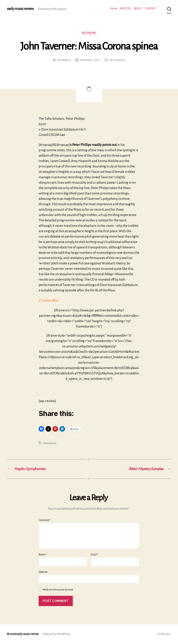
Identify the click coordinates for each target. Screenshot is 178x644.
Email (95, 555)
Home (114, 9)
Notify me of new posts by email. (58, 590)
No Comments (117, 60)
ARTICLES (125, 9)
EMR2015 (65, 60)
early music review (20, 9)
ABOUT (138, 9)
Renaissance (50, 443)
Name (43, 555)
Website (43, 572)
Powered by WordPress (56, 634)
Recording (89, 33)
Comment (45, 520)
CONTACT (151, 9)
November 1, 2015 (90, 60)
